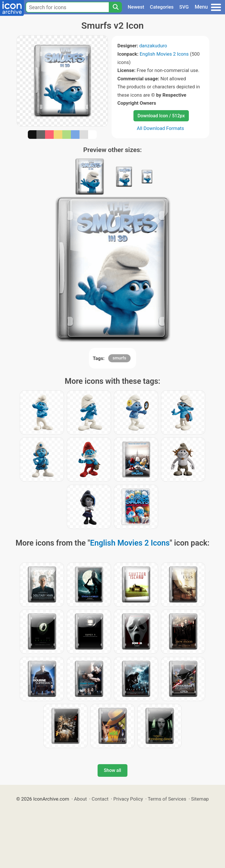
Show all (113, 770)
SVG (184, 7)
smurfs (119, 358)
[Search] (115, 7)
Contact (100, 799)
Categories (162, 7)
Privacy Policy (128, 799)
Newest (136, 7)
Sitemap (200, 799)
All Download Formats (161, 128)
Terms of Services (167, 799)
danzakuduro (153, 46)
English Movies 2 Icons (164, 54)
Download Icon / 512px (161, 116)
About (81, 799)
